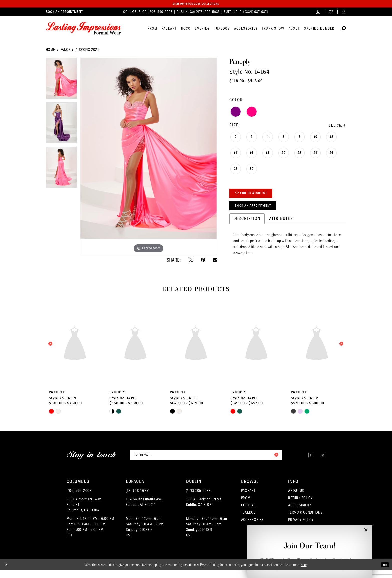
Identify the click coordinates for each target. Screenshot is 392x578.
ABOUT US (296, 498)
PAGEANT (248, 498)
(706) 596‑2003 (79, 498)
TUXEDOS (249, 520)
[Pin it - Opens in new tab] (203, 261)
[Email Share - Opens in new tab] (215, 261)
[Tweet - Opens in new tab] (191, 261)
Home (51, 51)
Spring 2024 (89, 51)
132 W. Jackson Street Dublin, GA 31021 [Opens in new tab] (204, 509)
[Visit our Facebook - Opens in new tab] (306, 462)
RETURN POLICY (300, 505)
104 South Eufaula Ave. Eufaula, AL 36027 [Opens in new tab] (144, 509)
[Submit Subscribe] (275, 462)
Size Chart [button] (335, 126)
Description (247, 225)
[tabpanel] (61, 81)
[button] (318, 12)
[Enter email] (206, 462)
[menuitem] (64, 13)
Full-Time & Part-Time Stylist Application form (310, 561)
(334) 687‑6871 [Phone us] (257, 12)
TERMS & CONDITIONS (305, 520)
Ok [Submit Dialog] (384, 572)
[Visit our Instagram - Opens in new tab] (321, 462)
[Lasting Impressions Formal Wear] (83, 29)
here (304, 572)
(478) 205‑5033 (198, 498)
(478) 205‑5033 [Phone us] (209, 12)
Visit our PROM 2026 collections (196, 4)
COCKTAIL (249, 513)
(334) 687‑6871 (138, 498)
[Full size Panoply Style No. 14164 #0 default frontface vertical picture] (149, 157)
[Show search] (344, 30)
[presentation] (75, 351)
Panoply (67, 51)
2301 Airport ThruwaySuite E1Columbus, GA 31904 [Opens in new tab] (84, 512)
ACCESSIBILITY (300, 513)
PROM (246, 505)
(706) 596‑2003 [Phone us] (161, 12)
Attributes (281, 225)
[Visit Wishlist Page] (331, 12)
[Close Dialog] (8, 573)
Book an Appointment (260, 211)
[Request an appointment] (64, 13)
